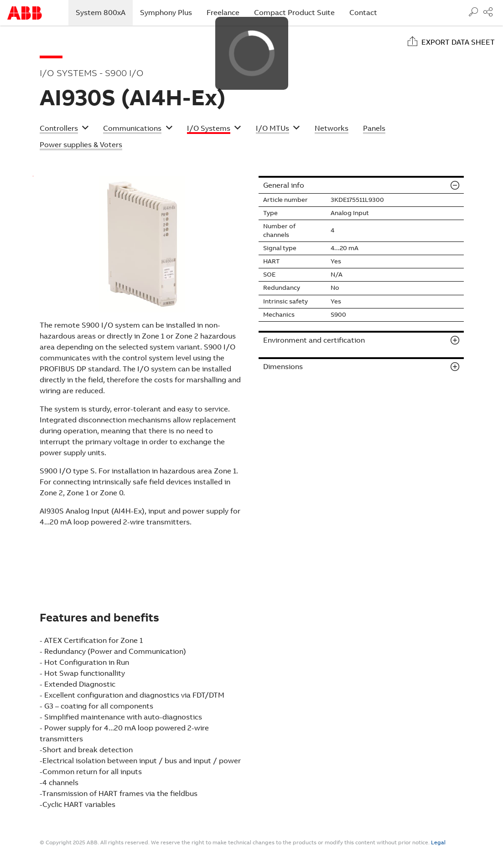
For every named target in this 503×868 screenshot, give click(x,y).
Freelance (223, 13)
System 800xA (104, 12)
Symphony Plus (166, 13)
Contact (363, 13)
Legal (438, 842)
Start (25, 13)
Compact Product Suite (294, 13)
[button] (64, 129)
